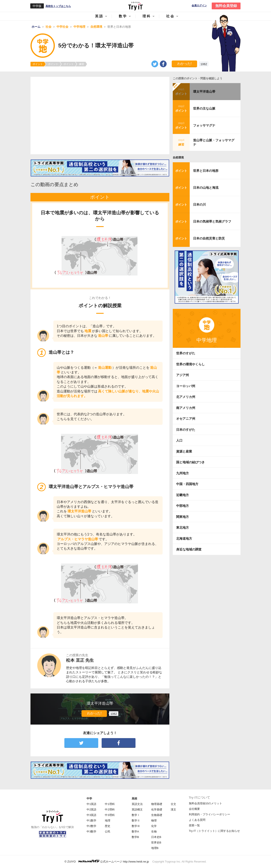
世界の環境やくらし (190, 364)
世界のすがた (186, 353)
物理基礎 (157, 804)
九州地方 (183, 473)
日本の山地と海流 (206, 188)
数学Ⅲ (136, 826)
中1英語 (91, 804)
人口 (179, 440)
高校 (134, 799)
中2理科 (110, 810)
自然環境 (178, 158)
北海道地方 (184, 539)
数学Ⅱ (136, 821)
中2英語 (91, 810)
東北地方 (183, 528)
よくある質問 (197, 820)
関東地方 (183, 517)
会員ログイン (199, 6)
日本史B (156, 837)
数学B (135, 837)
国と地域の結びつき (190, 462)
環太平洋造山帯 (204, 91)
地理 (108, 821)
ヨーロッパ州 (186, 386)
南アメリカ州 (186, 408)
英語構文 (137, 810)
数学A (135, 832)
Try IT (135, 6)
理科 (147, 16)
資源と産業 (184, 451)
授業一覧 (194, 825)
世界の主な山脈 (204, 108)
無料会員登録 (226, 6)
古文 (173, 804)
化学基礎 (157, 810)
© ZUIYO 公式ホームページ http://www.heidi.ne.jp (107, 861)
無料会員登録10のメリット (205, 803)
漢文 (173, 810)
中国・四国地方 (187, 484)
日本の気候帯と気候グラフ (212, 221)
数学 (123, 16)
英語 (99, 16)
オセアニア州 (186, 419)
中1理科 (110, 804)
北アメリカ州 (186, 397)
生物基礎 (157, 815)
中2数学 (91, 826)
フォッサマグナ (204, 125)
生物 (154, 832)
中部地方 (183, 506)
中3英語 (91, 815)
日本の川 (199, 204)
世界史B (156, 843)
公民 (108, 832)
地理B (155, 848)
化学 (154, 826)
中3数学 (91, 832)
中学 (89, 799)
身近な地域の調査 (189, 549)
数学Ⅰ (136, 815)
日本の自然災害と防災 (209, 238)
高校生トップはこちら (58, 6)
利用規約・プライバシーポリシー (209, 814)
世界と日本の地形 (206, 171)
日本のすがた (186, 430)
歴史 (108, 826)
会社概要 (194, 809)
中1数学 (91, 821)
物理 (154, 821)
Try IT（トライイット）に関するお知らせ (214, 831)
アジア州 (183, 375)
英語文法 (137, 804)
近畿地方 (183, 495)
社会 (170, 16)
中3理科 (110, 815)
